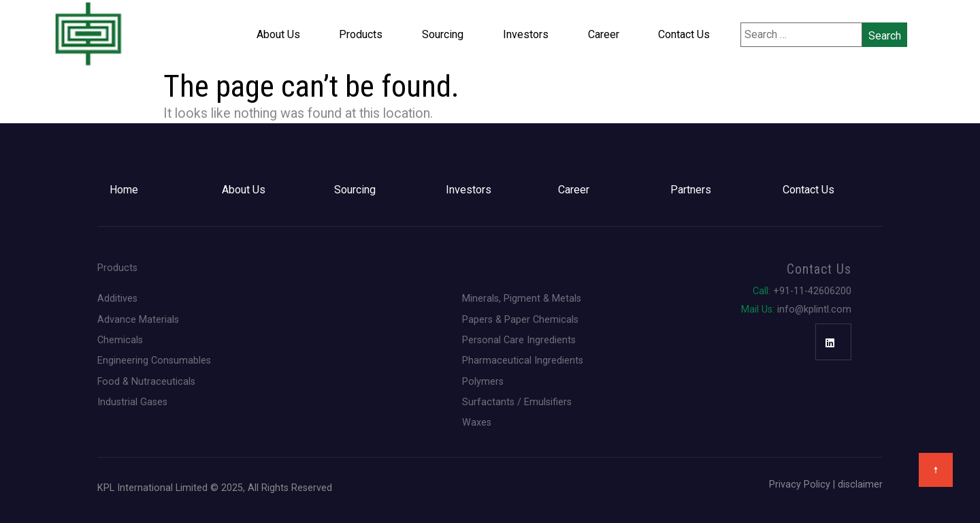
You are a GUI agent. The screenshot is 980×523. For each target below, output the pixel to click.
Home (124, 190)
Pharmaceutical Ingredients (523, 360)
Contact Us (684, 34)
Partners (691, 190)
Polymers (483, 381)
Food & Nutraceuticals (146, 381)
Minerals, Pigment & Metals (522, 298)
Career (604, 34)
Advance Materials (138, 319)
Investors (526, 34)
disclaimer (860, 484)
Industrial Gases (132, 402)
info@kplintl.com (796, 309)
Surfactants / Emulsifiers (517, 402)
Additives (117, 298)
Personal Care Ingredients (519, 340)
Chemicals (120, 340)
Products (361, 34)
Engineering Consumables (154, 360)
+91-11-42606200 (802, 291)
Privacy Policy (800, 484)
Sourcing (443, 34)
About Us (278, 34)
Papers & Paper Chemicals (520, 319)
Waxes (477, 422)
